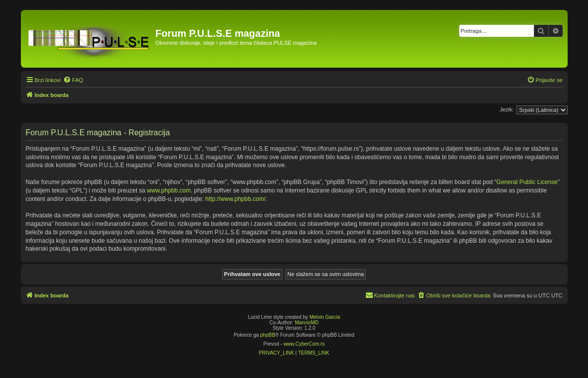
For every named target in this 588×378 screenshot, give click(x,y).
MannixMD (307, 323)
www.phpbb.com (169, 190)
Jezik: (506, 109)
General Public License (527, 182)
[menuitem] (73, 80)
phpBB (268, 335)
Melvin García (325, 317)
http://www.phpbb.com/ (235, 199)
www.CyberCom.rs (304, 344)
